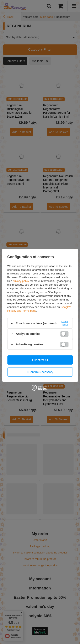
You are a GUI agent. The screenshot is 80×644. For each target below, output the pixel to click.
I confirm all (40, 360)
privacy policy (21, 281)
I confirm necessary (40, 372)
